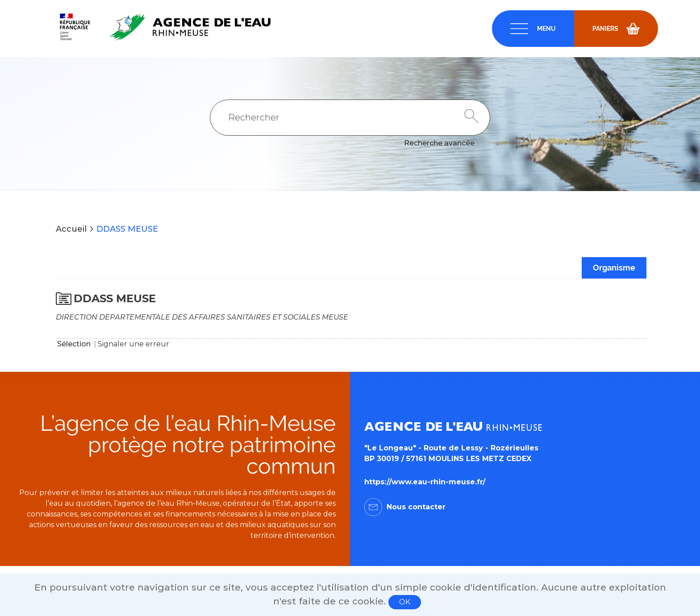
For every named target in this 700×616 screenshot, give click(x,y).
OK (405, 602)
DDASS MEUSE (127, 229)
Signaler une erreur (133, 344)
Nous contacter (416, 507)
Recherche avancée (439, 143)
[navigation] (533, 29)
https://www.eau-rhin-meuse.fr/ (425, 482)
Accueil (71, 229)
